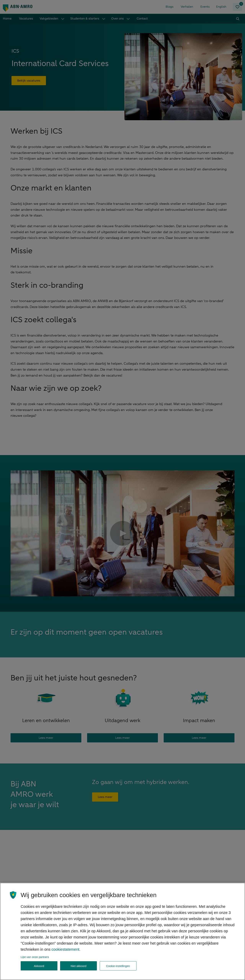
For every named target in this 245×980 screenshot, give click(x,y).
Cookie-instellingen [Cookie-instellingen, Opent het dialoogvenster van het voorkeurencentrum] (118, 967)
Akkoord (39, 967)
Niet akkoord (79, 967)
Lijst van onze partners (35, 958)
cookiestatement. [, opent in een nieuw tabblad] (66, 950)
